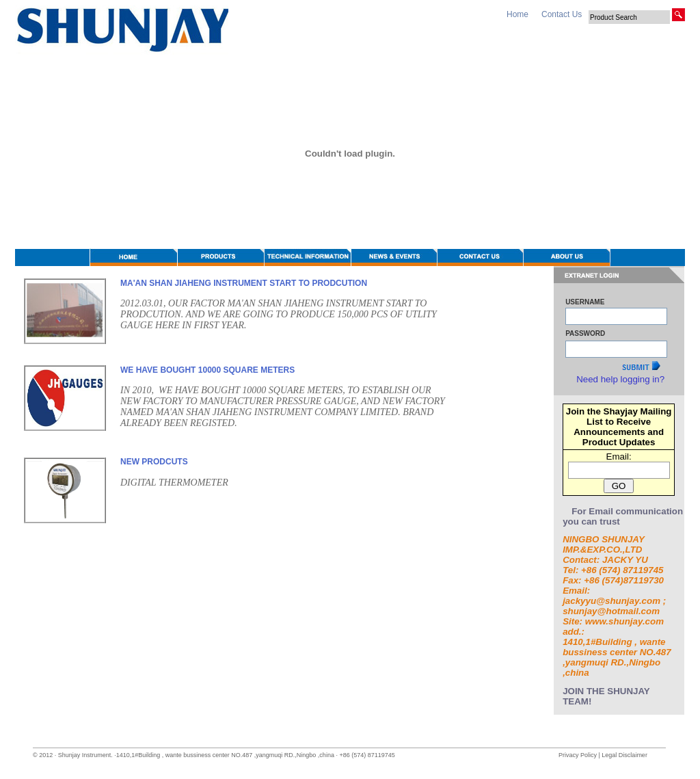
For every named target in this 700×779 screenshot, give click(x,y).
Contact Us (562, 14)
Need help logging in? (620, 379)
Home (517, 14)
